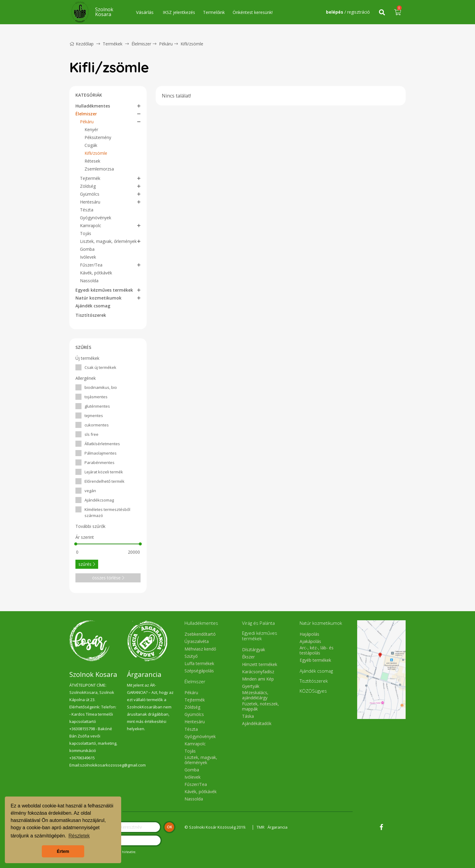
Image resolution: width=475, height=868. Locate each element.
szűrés (87, 564)
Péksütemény (98, 137)
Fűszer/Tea (91, 265)
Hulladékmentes (93, 106)
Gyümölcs (90, 194)
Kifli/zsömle (192, 44)
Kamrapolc (91, 225)
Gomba (87, 249)
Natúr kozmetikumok (98, 298)
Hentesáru (90, 202)
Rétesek (92, 161)
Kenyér (91, 129)
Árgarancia (277, 827)
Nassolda (89, 281)
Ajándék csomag (93, 306)
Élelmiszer (141, 44)
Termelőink (214, 12)
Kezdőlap (81, 44)
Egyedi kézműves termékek (104, 290)
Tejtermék (90, 178)
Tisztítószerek (91, 315)
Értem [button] (63, 851)
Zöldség (88, 186)
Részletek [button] (79, 836)
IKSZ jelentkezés (179, 12)
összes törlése (108, 578)
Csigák (91, 145)
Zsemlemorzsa (99, 169)
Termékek (113, 44)
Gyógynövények (96, 218)
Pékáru (166, 44)
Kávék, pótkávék (96, 273)
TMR (261, 827)
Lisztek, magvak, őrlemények (108, 241)
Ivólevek (88, 257)
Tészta (87, 210)
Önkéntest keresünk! (253, 12)
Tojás (86, 233)
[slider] (76, 544)
